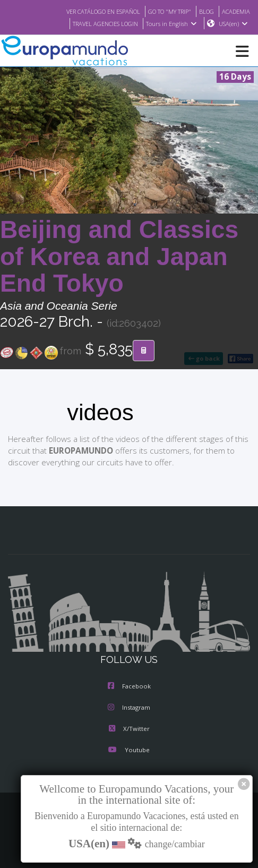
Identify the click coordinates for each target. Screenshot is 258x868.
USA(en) (233, 24)
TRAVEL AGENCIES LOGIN (100, 24)
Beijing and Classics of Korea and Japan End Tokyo (119, 257)
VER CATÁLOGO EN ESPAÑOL (90, 11)
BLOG (204, 11)
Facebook (129, 687)
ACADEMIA (235, 11)
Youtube (129, 751)
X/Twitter (129, 729)
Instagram (129, 708)
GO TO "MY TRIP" (164, 11)
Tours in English (171, 24)
